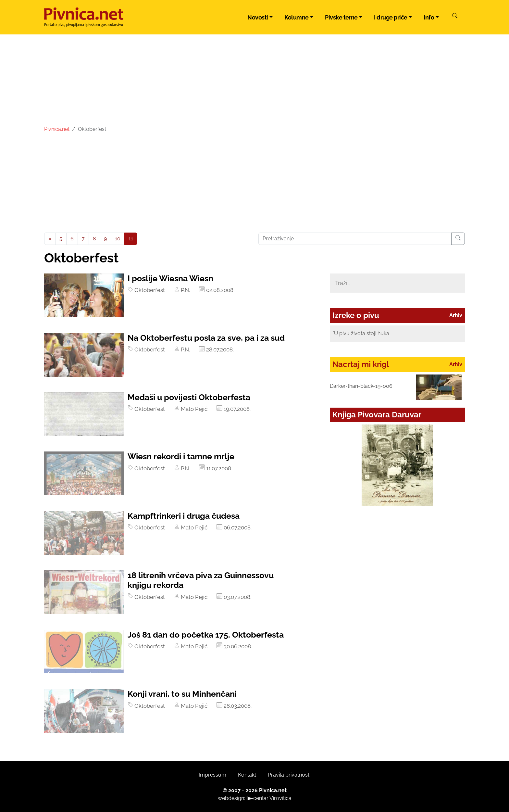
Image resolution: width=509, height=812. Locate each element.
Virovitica (280, 798)
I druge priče (391, 17)
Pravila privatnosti (289, 775)
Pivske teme (341, 17)
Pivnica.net (57, 129)
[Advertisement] (255, 184)
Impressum (212, 775)
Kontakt (247, 775)
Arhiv (456, 315)
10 (118, 239)
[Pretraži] (455, 17)
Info (429, 17)
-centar (257, 798)
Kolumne (297, 17)
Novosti (258, 17)
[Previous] (50, 239)
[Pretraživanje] (458, 239)
